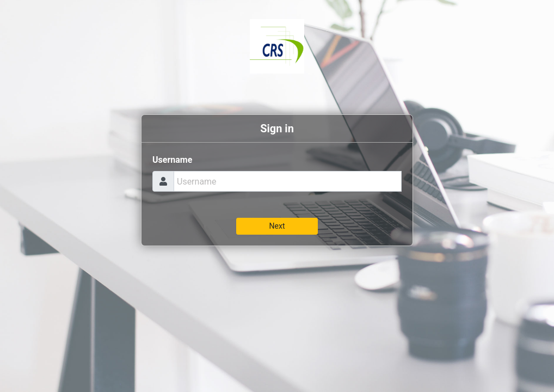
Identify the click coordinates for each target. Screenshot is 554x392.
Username (172, 160)
